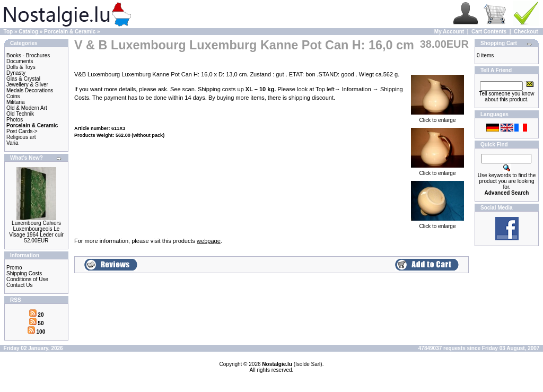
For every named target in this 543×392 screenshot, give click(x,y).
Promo (14, 268)
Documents (20, 61)
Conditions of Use (27, 279)
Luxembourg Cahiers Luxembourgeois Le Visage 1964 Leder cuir (36, 229)
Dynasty (16, 73)
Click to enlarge (437, 118)
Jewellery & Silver (27, 85)
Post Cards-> (22, 131)
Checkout (526, 32)
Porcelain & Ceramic (70, 32)
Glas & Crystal (23, 79)
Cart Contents (489, 32)
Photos (15, 120)
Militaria (15, 102)
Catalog (28, 32)
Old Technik (20, 114)
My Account (449, 32)
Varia (12, 143)
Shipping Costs (24, 273)
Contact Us (19, 285)
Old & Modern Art (27, 108)
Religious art (21, 137)
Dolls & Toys (21, 67)
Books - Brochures (28, 55)
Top (8, 32)
